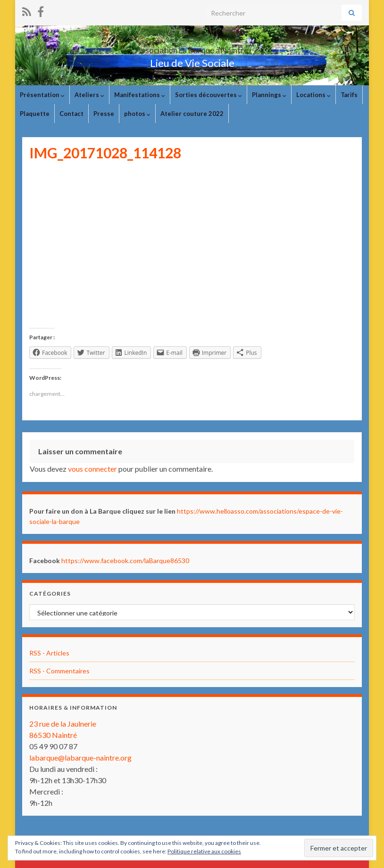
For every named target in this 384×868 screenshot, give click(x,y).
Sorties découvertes (209, 95)
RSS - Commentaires (59, 671)
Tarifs (349, 95)
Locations (313, 95)
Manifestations (140, 95)
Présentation (42, 95)
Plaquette (35, 114)
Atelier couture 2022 (192, 114)
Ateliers (89, 95)
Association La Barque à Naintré (192, 47)
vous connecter (92, 469)
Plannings (269, 95)
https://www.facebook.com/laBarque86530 (125, 561)
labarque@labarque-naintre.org (80, 757)
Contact (71, 114)
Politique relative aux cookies (204, 851)
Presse (104, 114)
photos (137, 114)
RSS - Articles (49, 653)
